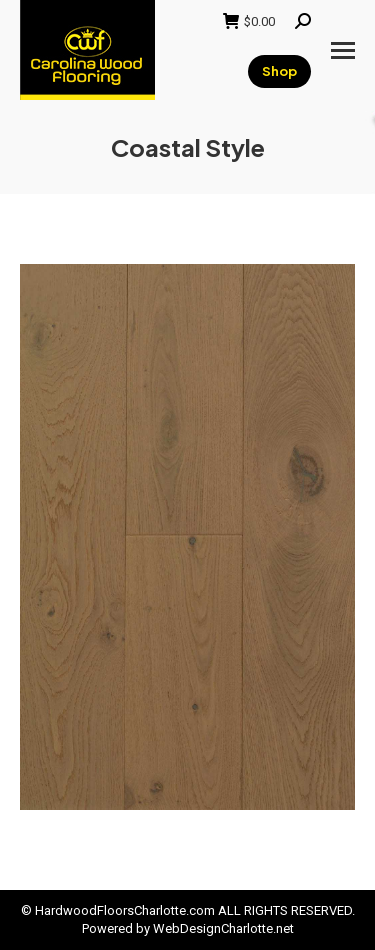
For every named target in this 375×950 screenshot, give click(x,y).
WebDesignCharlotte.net (223, 928)
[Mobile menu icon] (343, 50)
